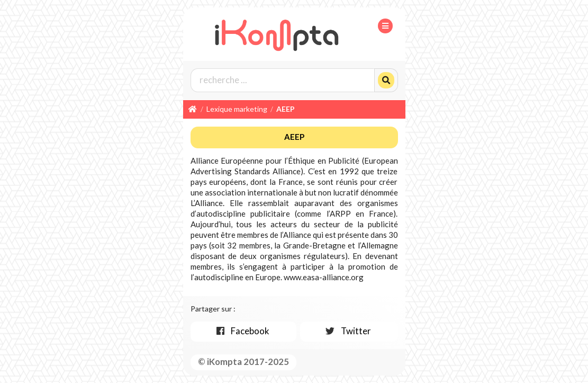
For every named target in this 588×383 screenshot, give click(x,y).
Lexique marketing (237, 109)
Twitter (348, 331)
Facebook (242, 331)
